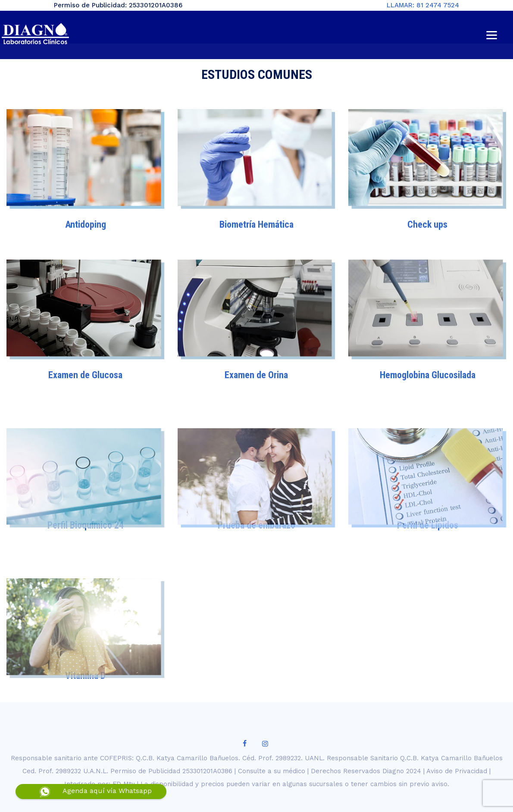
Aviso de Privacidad (457, 771)
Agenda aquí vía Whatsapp (107, 791)
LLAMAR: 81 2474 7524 (423, 5)
